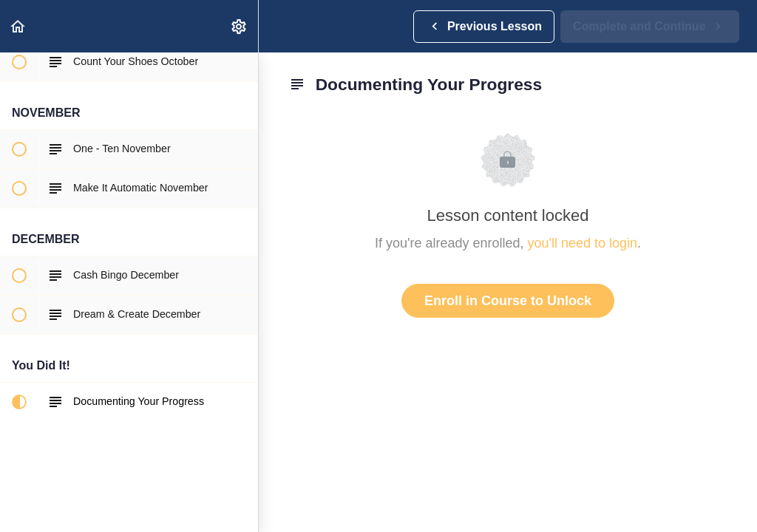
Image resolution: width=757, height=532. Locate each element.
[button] (18, 26)
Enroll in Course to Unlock (508, 301)
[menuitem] (240, 26)
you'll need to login (583, 243)
